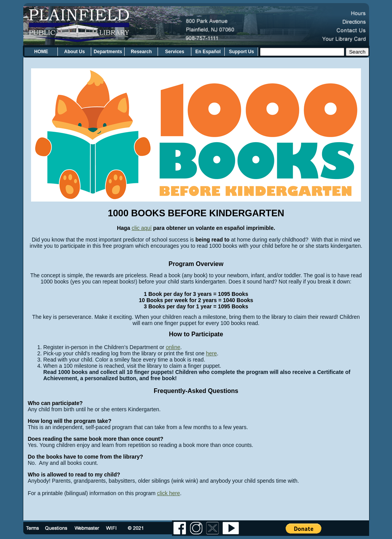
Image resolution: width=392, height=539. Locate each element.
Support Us (242, 52)
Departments (108, 52)
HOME (41, 52)
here (212, 353)
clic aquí (141, 228)
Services (174, 52)
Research (141, 52)
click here (169, 493)
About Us (74, 52)
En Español (208, 52)
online (173, 347)
